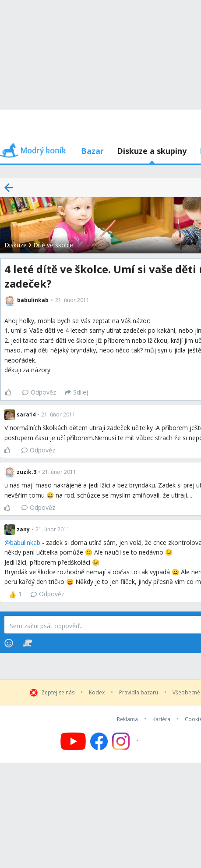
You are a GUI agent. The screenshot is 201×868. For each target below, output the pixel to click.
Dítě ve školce (53, 245)
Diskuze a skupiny (152, 151)
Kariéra (161, 719)
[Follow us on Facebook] (99, 741)
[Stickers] (27, 643)
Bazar (92, 151)
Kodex (97, 693)
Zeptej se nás (58, 693)
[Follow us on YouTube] (73, 741)
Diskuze (16, 245)
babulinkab (25, 542)
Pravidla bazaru (139, 693)
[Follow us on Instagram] (126, 741)
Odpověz (39, 392)
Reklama (127, 719)
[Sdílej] (76, 392)
